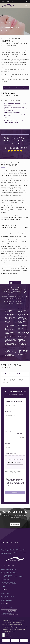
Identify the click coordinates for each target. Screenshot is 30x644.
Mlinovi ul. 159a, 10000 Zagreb (9, 609)
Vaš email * (8, 443)
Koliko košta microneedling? (12, 374)
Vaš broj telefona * (20, 433)
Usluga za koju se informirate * (14, 401)
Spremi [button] (15, 640)
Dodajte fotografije (10, 453)
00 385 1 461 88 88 (10, 610)
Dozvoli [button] (6, 640)
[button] (4, 634)
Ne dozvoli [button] (24, 640)
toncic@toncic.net (14, 615)
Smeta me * (8, 411)
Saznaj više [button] (12, 632)
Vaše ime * (8, 432)
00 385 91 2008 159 (11, 612)
